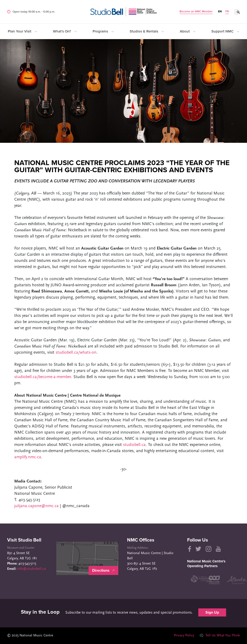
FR (227, 11)
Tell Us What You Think (220, 636)
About (188, 31)
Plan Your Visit (22, 31)
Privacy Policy (184, 636)
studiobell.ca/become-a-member (43, 377)
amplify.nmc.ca (28, 457)
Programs (103, 31)
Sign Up (212, 612)
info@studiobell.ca (32, 569)
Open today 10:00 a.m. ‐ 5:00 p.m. (34, 12)
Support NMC (225, 31)
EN (220, 11)
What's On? (65, 31)
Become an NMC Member (196, 11)
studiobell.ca (134, 445)
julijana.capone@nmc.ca (37, 506)
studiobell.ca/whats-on (76, 353)
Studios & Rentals (147, 31)
